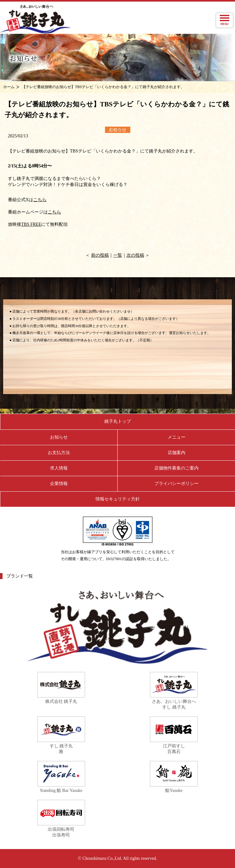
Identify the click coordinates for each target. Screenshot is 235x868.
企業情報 (59, 484)
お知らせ (59, 437)
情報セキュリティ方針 (118, 499)
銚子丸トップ (118, 421)
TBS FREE (31, 224)
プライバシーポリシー (176, 484)
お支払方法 (59, 453)
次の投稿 (135, 255)
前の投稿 (100, 255)
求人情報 (59, 468)
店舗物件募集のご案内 (176, 468)
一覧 (118, 255)
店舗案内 (176, 453)
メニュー (176, 437)
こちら (40, 200)
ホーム (9, 87)
